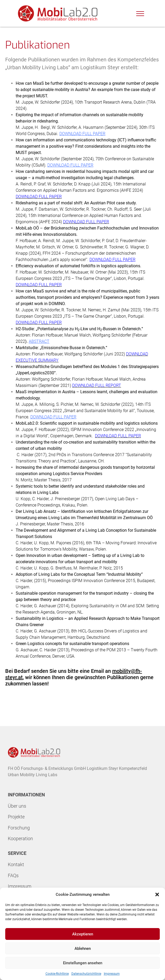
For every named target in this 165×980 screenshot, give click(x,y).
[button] (157, 894)
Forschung (19, 828)
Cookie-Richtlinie (57, 974)
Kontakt (16, 864)
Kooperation (20, 838)
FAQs (13, 875)
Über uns (17, 806)
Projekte (16, 817)
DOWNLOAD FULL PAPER (82, 134)
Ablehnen (83, 949)
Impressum (112, 974)
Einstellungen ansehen (83, 963)
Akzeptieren (83, 934)
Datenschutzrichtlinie (86, 974)
